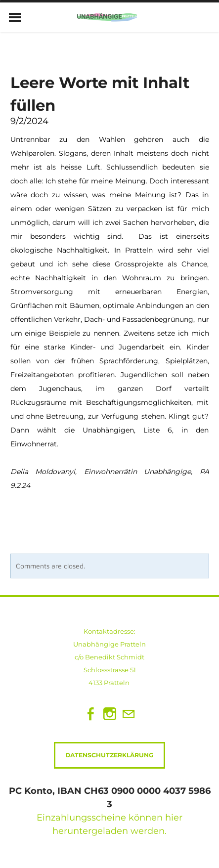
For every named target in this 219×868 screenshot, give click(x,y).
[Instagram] (110, 714)
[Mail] (129, 714)
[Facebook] (91, 714)
